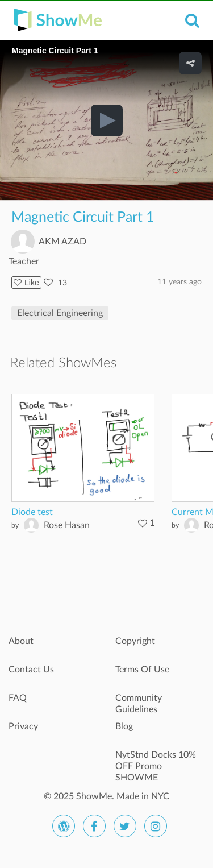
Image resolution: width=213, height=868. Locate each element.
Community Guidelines (139, 704)
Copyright (135, 641)
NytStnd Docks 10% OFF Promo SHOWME (156, 761)
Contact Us (31, 670)
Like (26, 283)
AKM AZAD (62, 242)
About (21, 641)
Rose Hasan (67, 525)
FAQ (18, 698)
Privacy (23, 726)
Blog (124, 726)
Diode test (32, 512)
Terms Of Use (142, 670)
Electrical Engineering (60, 313)
